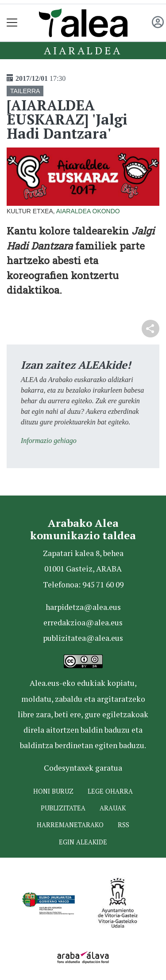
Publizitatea (63, 808)
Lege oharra (110, 791)
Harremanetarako (70, 825)
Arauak (113, 808)
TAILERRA (25, 91)
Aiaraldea (83, 50)
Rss (124, 825)
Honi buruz (53, 791)
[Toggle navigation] (12, 23)
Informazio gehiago (49, 441)
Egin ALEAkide (83, 842)
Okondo (106, 211)
